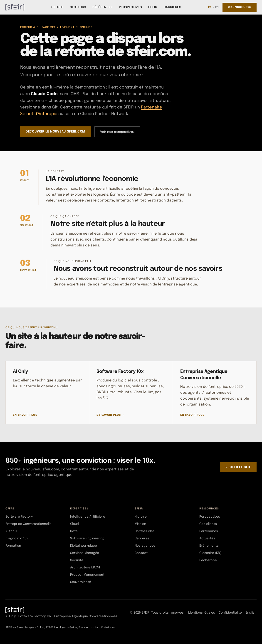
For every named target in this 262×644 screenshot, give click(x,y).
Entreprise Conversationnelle (28, 524)
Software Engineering (87, 538)
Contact (141, 553)
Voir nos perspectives (117, 132)
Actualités (207, 538)
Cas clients (208, 524)
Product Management (87, 575)
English (251, 613)
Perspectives (130, 7)
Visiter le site (238, 467)
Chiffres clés (145, 531)
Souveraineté (81, 582)
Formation (13, 546)
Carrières (172, 7)
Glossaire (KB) (210, 553)
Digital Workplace (84, 546)
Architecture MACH (85, 568)
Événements (209, 546)
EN (217, 7)
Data (74, 531)
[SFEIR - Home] (15, 7)
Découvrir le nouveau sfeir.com (56, 132)
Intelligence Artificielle (88, 517)
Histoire (141, 517)
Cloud (74, 524)
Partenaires (209, 531)
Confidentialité (230, 613)
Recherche (208, 560)
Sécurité (77, 560)
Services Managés (85, 553)
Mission (140, 524)
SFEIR (153, 7)
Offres (57, 7)
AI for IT (11, 531)
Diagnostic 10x (240, 7)
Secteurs (78, 7)
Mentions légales (202, 613)
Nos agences (145, 546)
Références (103, 7)
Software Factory (19, 517)
